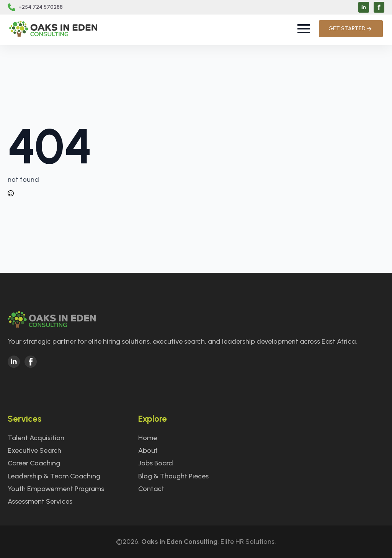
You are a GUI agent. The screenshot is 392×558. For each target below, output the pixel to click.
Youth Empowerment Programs (56, 489)
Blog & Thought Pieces (173, 476)
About (148, 450)
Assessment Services (40, 501)
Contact (151, 489)
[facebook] (379, 7)
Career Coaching (34, 463)
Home (148, 438)
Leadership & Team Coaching (54, 476)
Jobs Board (156, 463)
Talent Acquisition (36, 438)
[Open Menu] (304, 29)
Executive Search (34, 450)
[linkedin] (364, 7)
